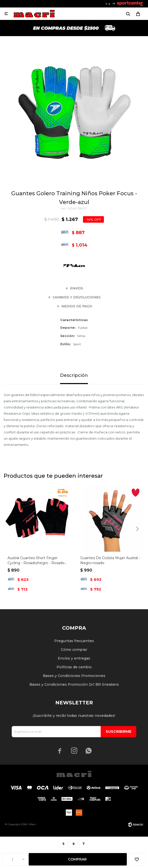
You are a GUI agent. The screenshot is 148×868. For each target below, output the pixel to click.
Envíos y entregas (74, 658)
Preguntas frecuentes (74, 641)
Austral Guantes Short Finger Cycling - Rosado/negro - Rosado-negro (37, 561)
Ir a (108, 4)
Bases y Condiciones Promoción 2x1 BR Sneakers (74, 684)
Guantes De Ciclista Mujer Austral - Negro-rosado (110, 560)
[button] (137, 529)
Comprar (77, 859)
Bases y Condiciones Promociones (74, 676)
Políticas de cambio (74, 667)
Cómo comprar (74, 650)
